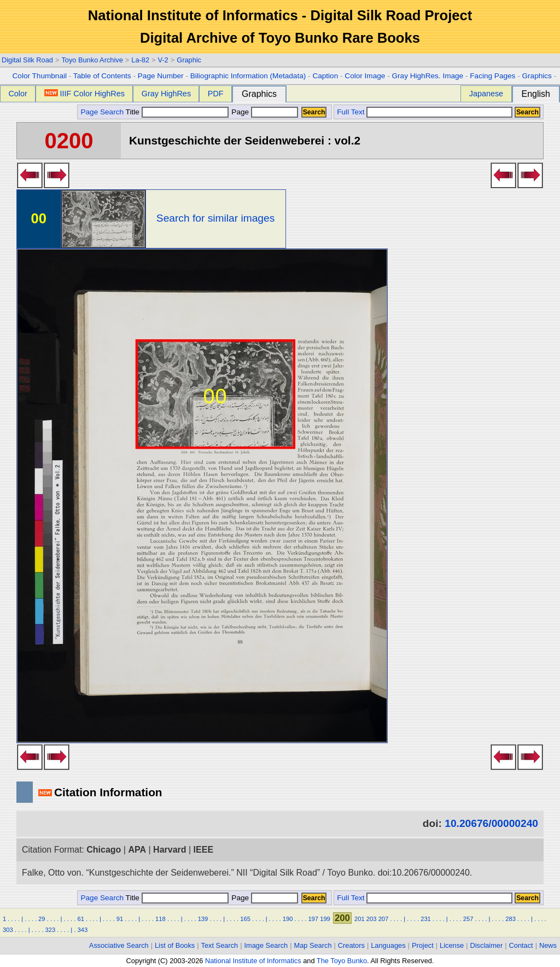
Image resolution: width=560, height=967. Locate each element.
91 (120, 919)
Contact (521, 945)
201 (360, 919)
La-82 (140, 60)
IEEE (203, 850)
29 (42, 919)
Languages (388, 945)
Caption (325, 76)
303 (8, 930)
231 (426, 919)
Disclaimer (487, 945)
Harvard (170, 850)
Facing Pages (492, 76)
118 (161, 919)
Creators (351, 945)
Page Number (161, 76)
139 (203, 919)
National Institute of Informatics (253, 961)
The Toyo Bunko (342, 961)
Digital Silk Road (27, 60)
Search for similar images (215, 218)
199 (325, 919)
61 (80, 919)
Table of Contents (102, 76)
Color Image (365, 76)
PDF (216, 94)
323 (51, 930)
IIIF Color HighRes (84, 94)
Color (17, 94)
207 (384, 919)
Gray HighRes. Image (427, 76)
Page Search (102, 112)
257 (468, 919)
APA (137, 850)
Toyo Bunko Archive (92, 60)
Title (177, 112)
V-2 (163, 60)
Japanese (486, 94)
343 (82, 930)
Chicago (104, 850)
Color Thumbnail (40, 76)
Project (423, 945)
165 (245, 919)
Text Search (220, 945)
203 (372, 919)
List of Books (175, 945)
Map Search (313, 945)
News (548, 945)
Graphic (189, 60)
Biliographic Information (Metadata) (248, 76)
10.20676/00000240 (491, 823)
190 (288, 919)
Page (264, 112)
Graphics (536, 76)
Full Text (351, 112)
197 (313, 919)
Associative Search (119, 945)
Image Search (266, 945)
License (452, 945)
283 (511, 919)
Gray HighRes (166, 94)
